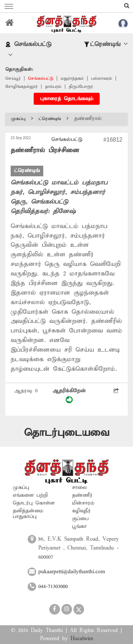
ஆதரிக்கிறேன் (69, 396)
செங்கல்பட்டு (41, 78)
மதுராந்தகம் (72, 78)
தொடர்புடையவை (67, 433)
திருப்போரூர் (81, 87)
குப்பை (80, 519)
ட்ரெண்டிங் (54, 119)
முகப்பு (22, 119)
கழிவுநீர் (81, 511)
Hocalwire (82, 639)
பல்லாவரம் (102, 78)
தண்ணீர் (82, 495)
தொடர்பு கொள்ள (34, 503)
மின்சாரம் (83, 503)
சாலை (80, 488)
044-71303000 (53, 587)
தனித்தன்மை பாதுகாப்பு (28, 514)
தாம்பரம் (53, 87)
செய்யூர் (13, 78)
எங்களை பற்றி (30, 495)
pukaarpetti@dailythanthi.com (72, 572)
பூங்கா (79, 526)
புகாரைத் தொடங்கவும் (67, 99)
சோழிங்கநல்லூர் (21, 87)
